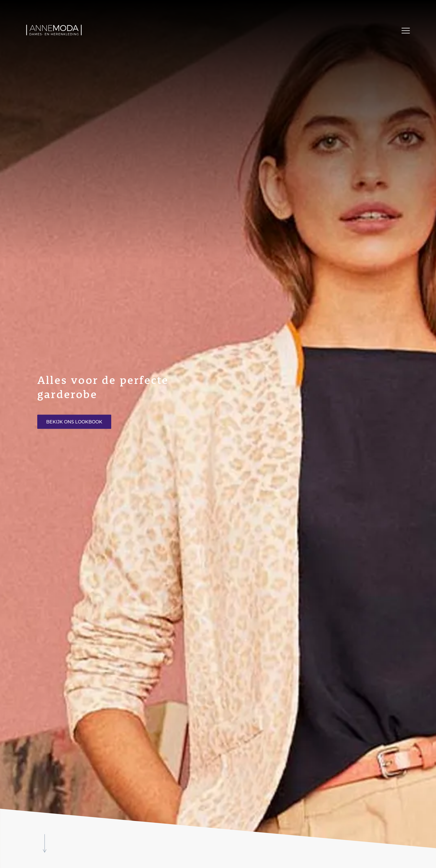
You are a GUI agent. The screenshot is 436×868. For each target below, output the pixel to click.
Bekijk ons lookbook (74, 422)
